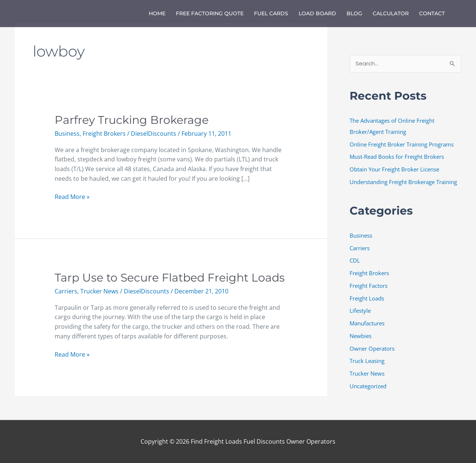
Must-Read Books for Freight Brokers (397, 157)
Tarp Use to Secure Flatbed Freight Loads (170, 278)
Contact (432, 13)
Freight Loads (367, 298)
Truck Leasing (367, 361)
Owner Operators (372, 348)
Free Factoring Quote (210, 13)
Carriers (66, 291)
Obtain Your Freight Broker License (394, 169)
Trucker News (99, 291)
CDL (355, 260)
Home (157, 13)
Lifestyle (360, 311)
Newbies (361, 336)
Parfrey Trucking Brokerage (132, 120)
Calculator (391, 13)
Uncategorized (368, 386)
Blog (354, 13)
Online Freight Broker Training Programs (402, 144)
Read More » (72, 197)
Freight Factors (369, 286)
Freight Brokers (104, 134)
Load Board (317, 13)
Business (67, 134)
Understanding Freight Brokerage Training (403, 182)
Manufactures (367, 323)
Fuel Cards (271, 13)
